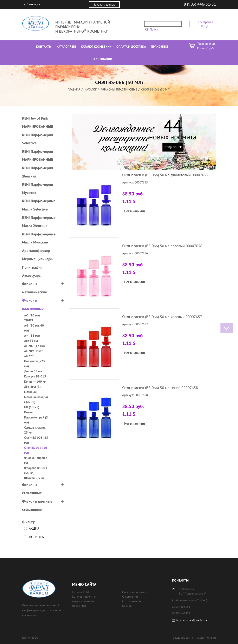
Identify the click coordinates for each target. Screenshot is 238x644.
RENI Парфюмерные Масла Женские (39, 222)
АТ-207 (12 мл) (34, 346)
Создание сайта (183, 638)
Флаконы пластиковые (119, 89)
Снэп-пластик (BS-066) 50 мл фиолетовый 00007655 (165, 175)
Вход (205, 26)
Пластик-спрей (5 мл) (36, 420)
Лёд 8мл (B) (32, 387)
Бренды (127, 606)
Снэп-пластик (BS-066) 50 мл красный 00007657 (162, 317)
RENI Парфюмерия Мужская (37, 189)
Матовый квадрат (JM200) (36, 399)
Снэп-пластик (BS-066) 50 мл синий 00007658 (160, 388)
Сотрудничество (133, 601)
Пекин (28, 412)
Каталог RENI (81, 592)
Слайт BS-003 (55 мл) (36, 440)
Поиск (154, 29)
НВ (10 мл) (32, 407)
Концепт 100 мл (35, 381)
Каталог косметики (84, 597)
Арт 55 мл (31, 341)
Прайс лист (79, 606)
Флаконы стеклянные (32, 489)
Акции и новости (83, 601)
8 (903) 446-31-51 (200, 4)
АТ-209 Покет (33, 351)
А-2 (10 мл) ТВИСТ (32, 318)
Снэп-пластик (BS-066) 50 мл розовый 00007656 (162, 246)
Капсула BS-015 (35, 376)
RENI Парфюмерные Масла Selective (39, 205)
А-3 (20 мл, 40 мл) (34, 328)
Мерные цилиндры (38, 259)
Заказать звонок (104, 5)
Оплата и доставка (134, 592)
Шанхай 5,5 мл (34, 478)
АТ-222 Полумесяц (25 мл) (35, 361)
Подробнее (173, 147)
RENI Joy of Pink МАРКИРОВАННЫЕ (37, 122)
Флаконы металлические (34, 288)
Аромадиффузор (36, 251)
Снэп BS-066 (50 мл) (36, 450)
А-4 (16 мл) (32, 336)
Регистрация (205, 22)
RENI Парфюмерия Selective (37, 139)
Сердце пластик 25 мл (35, 430)
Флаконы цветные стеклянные (37, 505)
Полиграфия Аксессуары (32, 271)
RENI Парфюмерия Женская (37, 172)
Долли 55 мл (33, 371)
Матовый (30, 392)
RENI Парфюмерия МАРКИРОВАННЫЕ (37, 156)
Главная (74, 89)
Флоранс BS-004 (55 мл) (36, 470)
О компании (130, 597)
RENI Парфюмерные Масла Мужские (39, 238)
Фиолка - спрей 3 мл (36, 460)
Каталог (91, 89)
